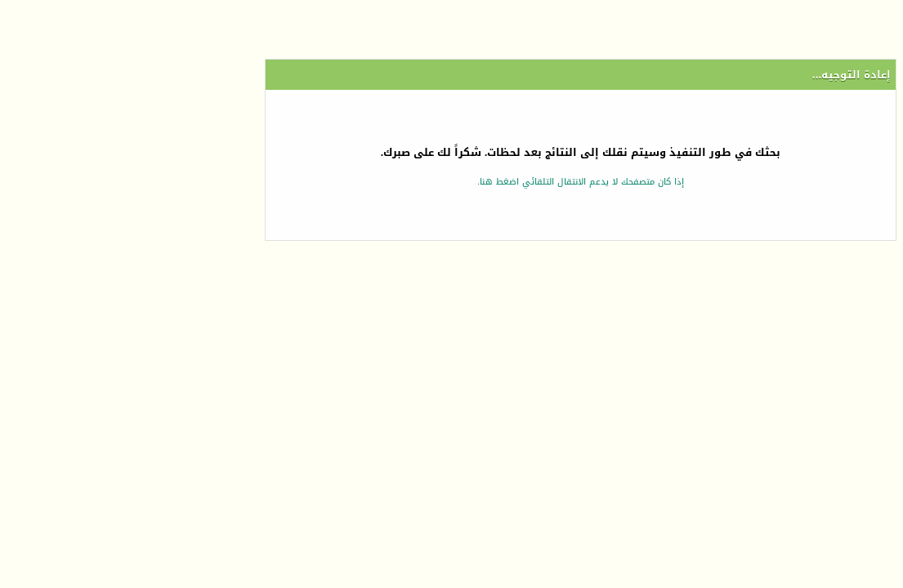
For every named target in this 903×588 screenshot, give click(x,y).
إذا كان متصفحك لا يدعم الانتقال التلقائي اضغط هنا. (451, 182)
